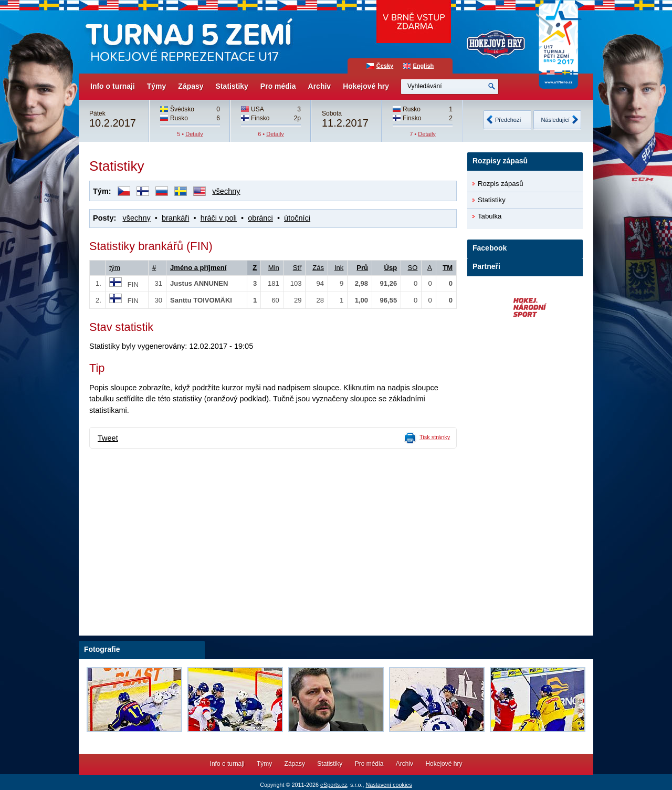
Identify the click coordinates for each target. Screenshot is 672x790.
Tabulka (490, 216)
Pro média (278, 86)
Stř (297, 268)
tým (115, 268)
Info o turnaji (113, 86)
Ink (339, 268)
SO (413, 268)
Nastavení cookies (388, 785)
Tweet (108, 438)
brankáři (175, 218)
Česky (385, 66)
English (424, 66)
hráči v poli (219, 218)
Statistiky (232, 86)
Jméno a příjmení (198, 268)
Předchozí (508, 120)
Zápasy (191, 86)
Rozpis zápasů (501, 184)
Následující (555, 120)
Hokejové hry (366, 86)
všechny (226, 191)
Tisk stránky (435, 437)
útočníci (297, 218)
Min (274, 268)
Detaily (194, 134)
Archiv (320, 86)
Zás (318, 268)
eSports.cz (334, 785)
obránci (260, 218)
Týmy (157, 86)
